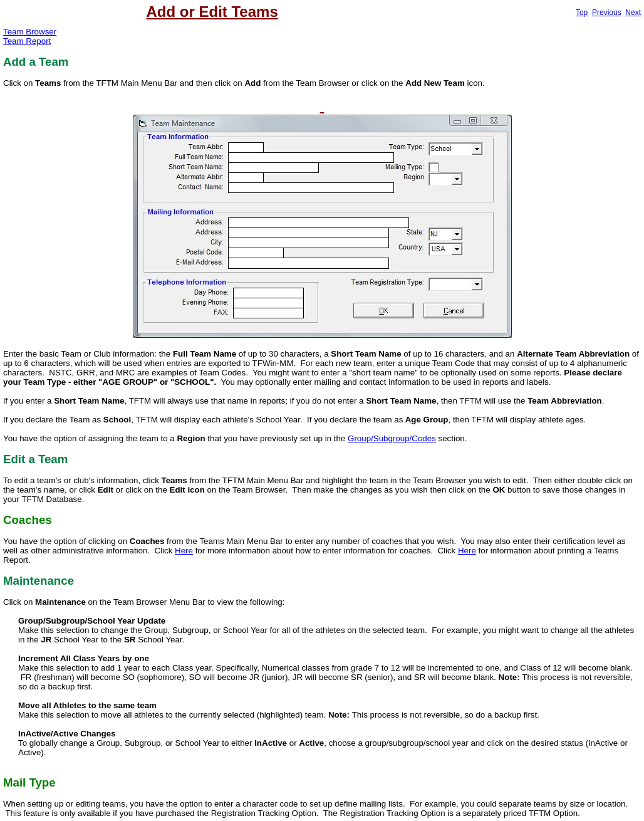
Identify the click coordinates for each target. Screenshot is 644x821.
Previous (607, 13)
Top (582, 13)
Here (184, 551)
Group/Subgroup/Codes (392, 438)
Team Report (27, 41)
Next (633, 13)
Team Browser (30, 32)
